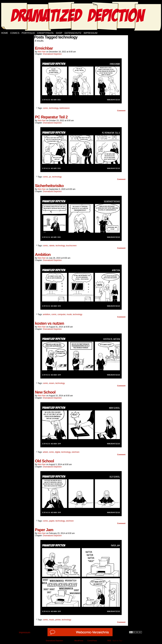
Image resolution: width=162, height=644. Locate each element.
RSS (109, 641)
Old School (44, 461)
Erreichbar (44, 48)
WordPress (79, 641)
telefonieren (64, 108)
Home (5, 33)
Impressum (91, 33)
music (52, 620)
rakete (52, 246)
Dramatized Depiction (52, 54)
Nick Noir (42, 52)
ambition (47, 314)
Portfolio (28, 33)
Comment (121, 111)
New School (45, 392)
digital (57, 452)
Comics (15, 33)
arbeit (45, 452)
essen (52, 383)
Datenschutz (73, 33)
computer (62, 314)
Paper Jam (44, 530)
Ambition (43, 254)
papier (52, 521)
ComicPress (92, 641)
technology (54, 108)
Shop (59, 33)
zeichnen (75, 452)
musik (69, 314)
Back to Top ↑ (118, 641)
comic (45, 108)
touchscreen (71, 246)
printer (58, 620)
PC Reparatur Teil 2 (51, 117)
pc (50, 177)
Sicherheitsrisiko (49, 186)
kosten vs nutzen (50, 323)
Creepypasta (45, 33)
